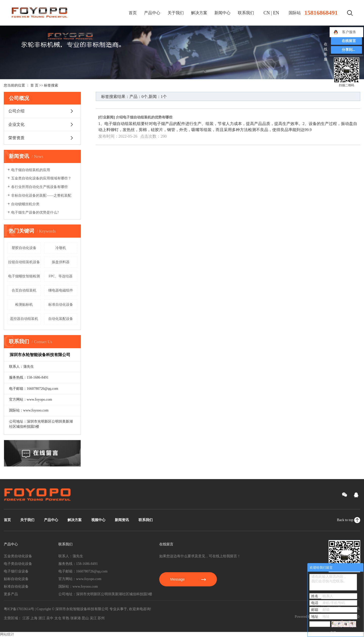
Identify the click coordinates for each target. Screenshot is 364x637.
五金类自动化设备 (18, 556)
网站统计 (7, 634)
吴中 (50, 618)
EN (276, 13)
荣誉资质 (16, 138)
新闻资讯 (122, 520)
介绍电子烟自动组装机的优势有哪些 (144, 117)
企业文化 (16, 124)
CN (267, 13)
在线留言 (349, 41)
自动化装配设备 (61, 319)
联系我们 (246, 13)
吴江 (93, 618)
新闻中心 (222, 13)
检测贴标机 (24, 305)
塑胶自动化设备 (24, 248)
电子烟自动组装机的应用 (31, 170)
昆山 (85, 618)
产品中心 (152, 13)
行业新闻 (106, 117)
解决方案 (199, 13)
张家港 (76, 618)
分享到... (348, 50)
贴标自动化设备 (16, 579)
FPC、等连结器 (61, 276)
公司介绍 (16, 111)
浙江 (42, 618)
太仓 (58, 618)
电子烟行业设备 (16, 571)
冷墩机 (61, 248)
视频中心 (98, 520)
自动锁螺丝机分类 (25, 204)
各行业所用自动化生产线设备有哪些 (39, 187)
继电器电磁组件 (61, 290)
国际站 (295, 13)
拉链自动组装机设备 (24, 262)
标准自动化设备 (61, 305)
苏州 (101, 618)
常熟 (66, 618)
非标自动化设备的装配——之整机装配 (41, 196)
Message (188, 579)
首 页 (34, 85)
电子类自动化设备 (18, 564)
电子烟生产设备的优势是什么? (35, 212)
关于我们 (176, 13)
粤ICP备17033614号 (19, 609)
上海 (34, 618)
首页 (133, 13)
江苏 (26, 618)
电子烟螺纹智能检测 (24, 276)
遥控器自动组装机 (24, 319)
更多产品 (11, 594)
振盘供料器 (61, 262)
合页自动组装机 (24, 290)
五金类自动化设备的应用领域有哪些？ (41, 178)
